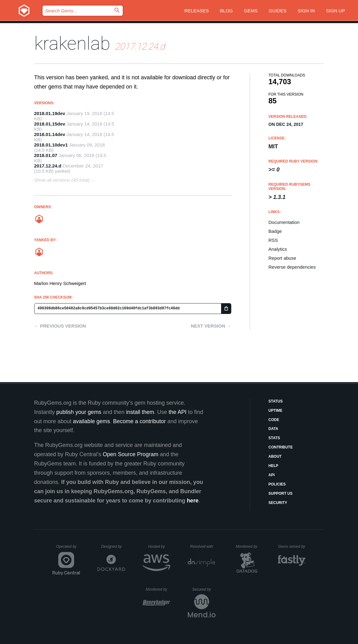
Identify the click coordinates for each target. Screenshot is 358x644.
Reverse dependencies (292, 267)
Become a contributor (140, 421)
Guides (278, 11)
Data (274, 429)
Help (274, 466)
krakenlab (72, 43)
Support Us (281, 493)
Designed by (113, 547)
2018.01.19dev (50, 113)
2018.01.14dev (50, 134)
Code (274, 420)
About (275, 456)
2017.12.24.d (48, 166)
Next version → (211, 326)
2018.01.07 (46, 155)
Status (276, 401)
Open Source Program (130, 454)
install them (140, 412)
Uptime (276, 411)
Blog (226, 11)
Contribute (281, 447)
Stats (274, 438)
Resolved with (203, 547)
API (272, 475)
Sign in (306, 11)
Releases (197, 11)
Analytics (278, 249)
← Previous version (60, 326)
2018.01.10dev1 (51, 145)
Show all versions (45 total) (62, 180)
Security (278, 503)
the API (178, 412)
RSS (273, 240)
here (193, 501)
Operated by (68, 549)
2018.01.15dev (50, 124)
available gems (92, 421)
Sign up (335, 11)
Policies (277, 484)
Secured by (204, 589)
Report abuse (282, 258)
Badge (275, 231)
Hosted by (159, 547)
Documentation (284, 222)
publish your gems (79, 412)
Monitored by (248, 547)
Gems (251, 11)
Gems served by (292, 547)
